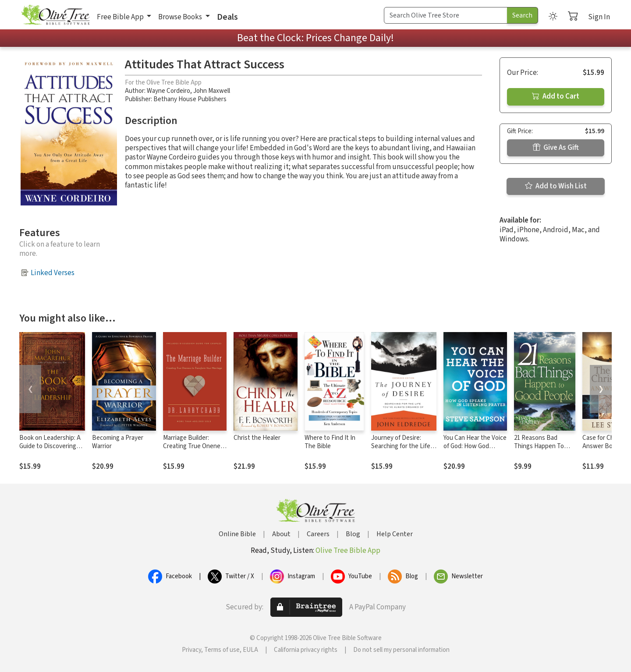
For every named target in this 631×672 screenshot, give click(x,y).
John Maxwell (212, 91)
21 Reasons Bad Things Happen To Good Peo (539, 446)
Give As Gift (556, 148)
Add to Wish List (556, 186)
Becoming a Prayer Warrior (118, 442)
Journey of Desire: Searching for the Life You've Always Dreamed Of (403, 450)
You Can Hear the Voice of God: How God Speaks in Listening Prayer (475, 450)
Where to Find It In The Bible (330, 442)
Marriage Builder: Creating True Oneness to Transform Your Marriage (195, 450)
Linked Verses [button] (53, 273)
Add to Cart (556, 96)
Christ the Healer (257, 438)
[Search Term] (446, 15)
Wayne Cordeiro (168, 91)
